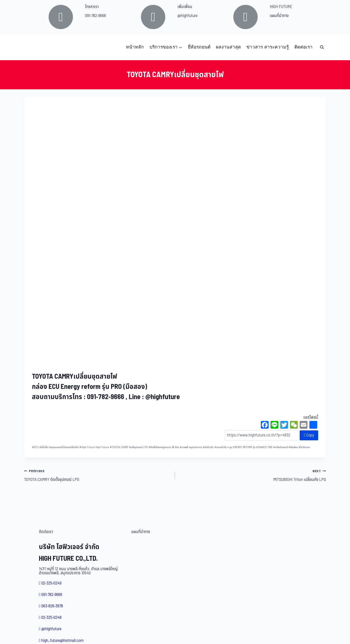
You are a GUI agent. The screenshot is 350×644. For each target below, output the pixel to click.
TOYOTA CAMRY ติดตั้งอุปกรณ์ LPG (129, 447)
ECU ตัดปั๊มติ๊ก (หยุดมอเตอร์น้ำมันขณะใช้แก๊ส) (55, 447)
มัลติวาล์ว (208, 447)
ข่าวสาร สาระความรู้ (268, 47)
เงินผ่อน (293, 447)
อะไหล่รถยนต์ (280, 447)
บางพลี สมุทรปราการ (191, 447)
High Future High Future (94, 447)
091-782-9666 (96, 16)
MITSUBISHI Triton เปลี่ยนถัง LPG (253, 475)
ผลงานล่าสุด (228, 47)
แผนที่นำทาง (279, 16)
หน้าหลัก (135, 47)
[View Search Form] (322, 47)
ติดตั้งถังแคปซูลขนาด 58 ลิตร (164, 447)
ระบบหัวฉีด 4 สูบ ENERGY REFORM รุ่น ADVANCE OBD (244, 447)
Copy (309, 435)
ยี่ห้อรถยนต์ (199, 47)
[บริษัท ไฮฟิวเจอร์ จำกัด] (35, 47)
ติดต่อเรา (303, 47)
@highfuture (188, 16)
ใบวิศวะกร (304, 447)
